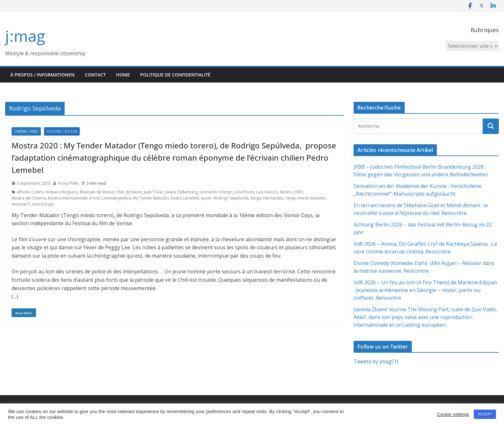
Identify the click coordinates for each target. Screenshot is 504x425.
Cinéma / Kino (26, 131)
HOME (123, 75)
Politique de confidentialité (175, 75)
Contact (95, 75)
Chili (120, 192)
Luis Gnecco (267, 192)
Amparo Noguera (62, 192)
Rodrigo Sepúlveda (231, 198)
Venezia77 (21, 204)
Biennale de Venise (97, 192)
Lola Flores (244, 192)
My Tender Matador (151, 198)
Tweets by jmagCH (376, 361)
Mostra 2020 (291, 192)
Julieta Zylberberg (181, 192)
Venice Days (43, 204)
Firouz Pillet (68, 183)
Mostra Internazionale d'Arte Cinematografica (90, 198)
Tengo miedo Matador (306, 198)
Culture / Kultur (62, 131)
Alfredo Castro (30, 192)
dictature (134, 192)
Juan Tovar (154, 192)
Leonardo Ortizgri (216, 192)
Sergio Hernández (267, 198)
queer (206, 198)
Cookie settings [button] (453, 414)
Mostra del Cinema (29, 198)
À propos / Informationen (42, 75)
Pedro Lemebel (185, 198)
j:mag (25, 36)
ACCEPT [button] (485, 414)
